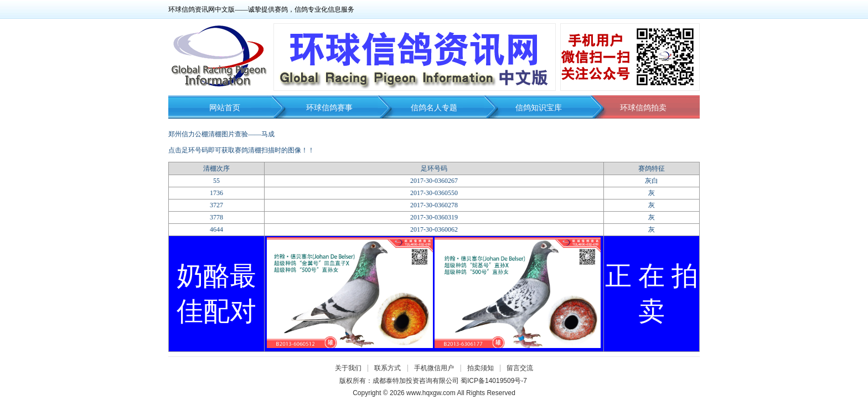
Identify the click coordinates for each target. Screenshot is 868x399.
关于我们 (348, 368)
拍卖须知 (483, 368)
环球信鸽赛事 (329, 108)
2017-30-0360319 (434, 217)
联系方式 (387, 368)
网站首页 (225, 108)
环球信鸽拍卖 (643, 108)
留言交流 (520, 368)
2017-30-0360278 (434, 205)
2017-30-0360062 (434, 229)
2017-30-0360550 (434, 193)
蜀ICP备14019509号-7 (494, 381)
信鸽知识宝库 (539, 108)
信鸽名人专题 (434, 108)
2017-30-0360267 (434, 181)
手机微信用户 (434, 368)
